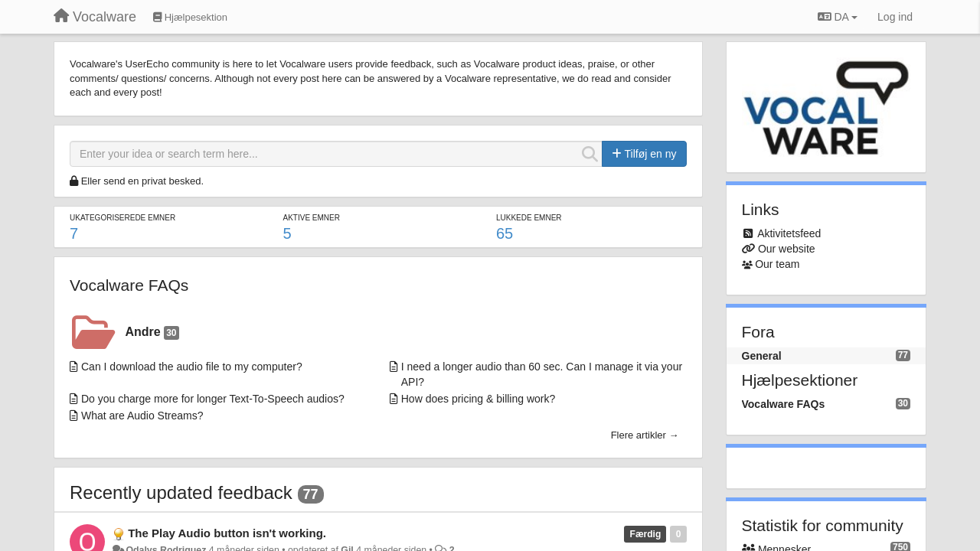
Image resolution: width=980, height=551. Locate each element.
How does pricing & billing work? (479, 399)
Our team (777, 264)
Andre (152, 333)
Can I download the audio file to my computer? (192, 367)
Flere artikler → (645, 435)
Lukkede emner (529, 218)
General (762, 356)
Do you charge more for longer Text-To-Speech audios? (213, 399)
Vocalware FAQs (129, 285)
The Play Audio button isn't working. (227, 533)
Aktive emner (311, 218)
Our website (787, 249)
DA (838, 17)
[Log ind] (895, 17)
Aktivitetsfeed (789, 233)
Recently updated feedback (181, 492)
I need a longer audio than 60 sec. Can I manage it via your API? (542, 374)
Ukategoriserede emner (122, 218)
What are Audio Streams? (142, 416)
